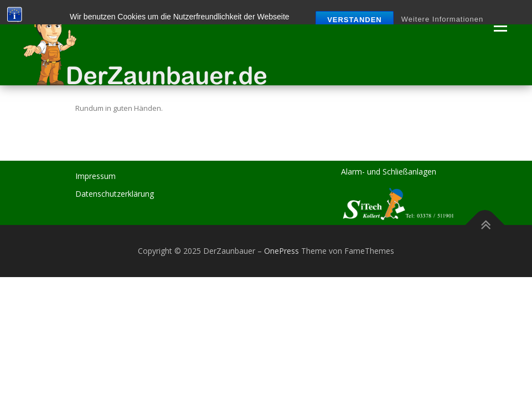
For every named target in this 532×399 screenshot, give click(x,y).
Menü (500, 26)
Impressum (95, 176)
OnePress (282, 251)
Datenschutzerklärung (115, 194)
